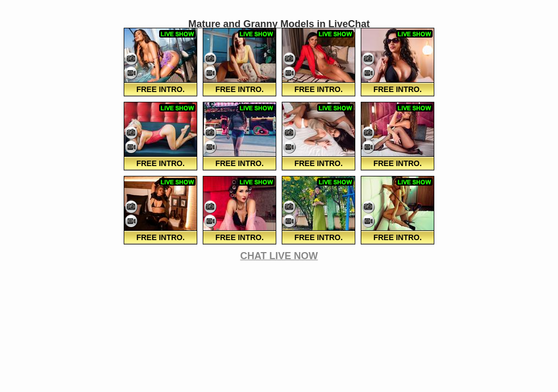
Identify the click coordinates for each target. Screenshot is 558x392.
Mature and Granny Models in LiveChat (279, 24)
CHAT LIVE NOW (279, 256)
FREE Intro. (160, 89)
